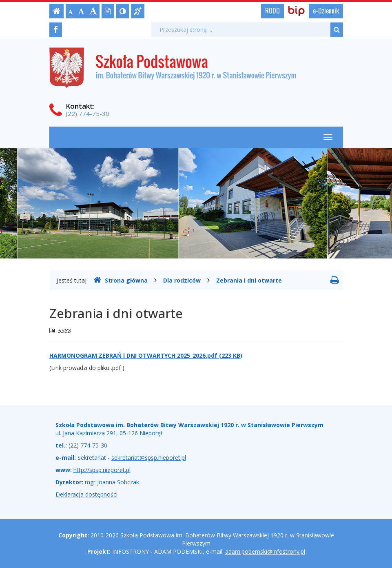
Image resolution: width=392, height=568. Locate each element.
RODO (272, 11)
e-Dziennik (326, 11)
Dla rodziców (182, 280)
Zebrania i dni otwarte (249, 280)
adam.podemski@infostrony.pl (265, 551)
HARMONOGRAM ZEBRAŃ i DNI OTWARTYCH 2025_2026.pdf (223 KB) (146, 355)
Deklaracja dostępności (86, 494)
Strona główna (121, 280)
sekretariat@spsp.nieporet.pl (149, 458)
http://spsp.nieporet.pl (102, 470)
